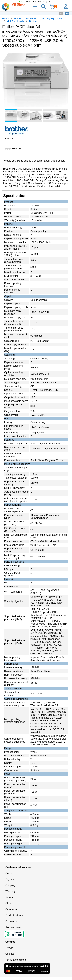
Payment (10, 879)
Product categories (16, 915)
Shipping (10, 885)
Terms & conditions (16, 960)
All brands (11, 921)
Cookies (10, 954)
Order (9, 873)
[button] (66, 54)
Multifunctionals (15, 21)
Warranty (10, 891)
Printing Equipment (52, 18)
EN (67, 13)
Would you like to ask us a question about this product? (35, 161)
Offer (8, 903)
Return (9, 897)
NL (61, 13)
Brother (33, 21)
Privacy (10, 948)
